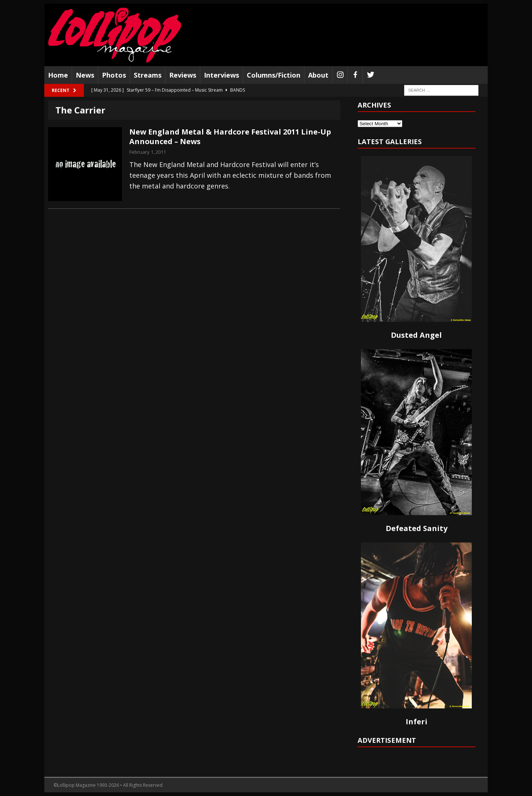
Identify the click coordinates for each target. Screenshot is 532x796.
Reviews (183, 75)
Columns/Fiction (274, 75)
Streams (148, 75)
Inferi (417, 722)
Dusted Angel (416, 335)
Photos (114, 75)
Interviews (221, 75)
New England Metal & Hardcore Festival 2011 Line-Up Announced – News (230, 137)
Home (58, 75)
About (318, 75)
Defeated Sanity (417, 528)
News (85, 75)
